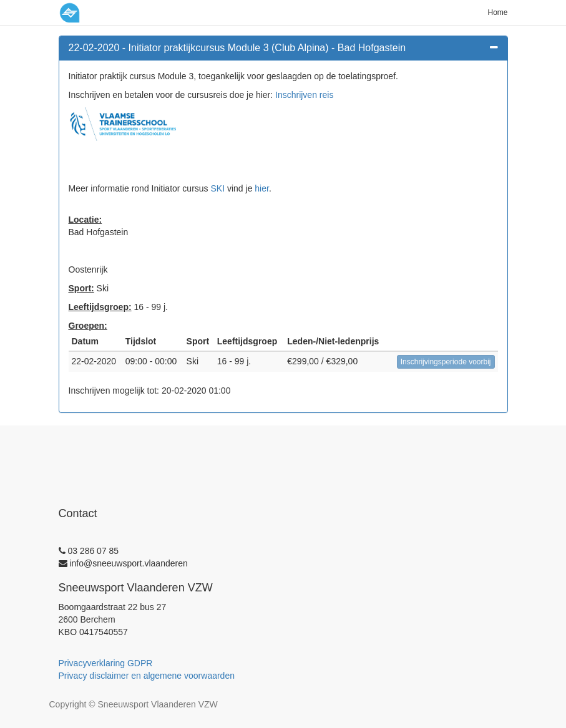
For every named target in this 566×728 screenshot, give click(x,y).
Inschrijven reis (304, 95)
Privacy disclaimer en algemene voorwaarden (147, 676)
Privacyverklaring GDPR (106, 663)
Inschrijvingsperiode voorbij (446, 362)
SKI (217, 188)
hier (262, 188)
